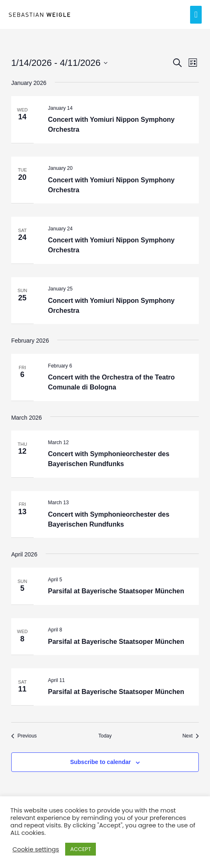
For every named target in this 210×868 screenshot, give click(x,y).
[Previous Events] (24, 736)
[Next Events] (190, 736)
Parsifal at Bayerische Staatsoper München (116, 591)
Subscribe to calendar (100, 762)
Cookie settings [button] (36, 849)
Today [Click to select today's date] (105, 736)
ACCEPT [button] (81, 849)
